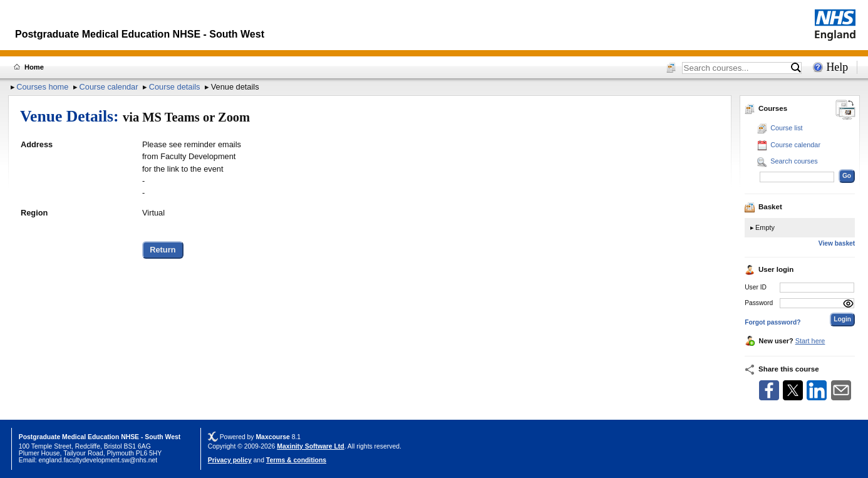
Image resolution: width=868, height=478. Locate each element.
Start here (810, 341)
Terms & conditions (296, 460)
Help (837, 67)
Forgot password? (772, 322)
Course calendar (109, 87)
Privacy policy (230, 460)
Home (34, 67)
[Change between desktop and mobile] (845, 111)
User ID (756, 287)
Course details (175, 87)
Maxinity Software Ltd (310, 446)
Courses (766, 108)
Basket (763, 207)
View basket (837, 243)
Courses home (42, 87)
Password (759, 303)
